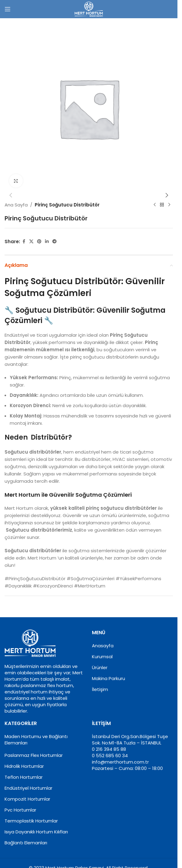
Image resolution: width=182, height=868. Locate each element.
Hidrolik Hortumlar (24, 766)
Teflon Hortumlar (24, 777)
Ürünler (100, 667)
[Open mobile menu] (8, 9)
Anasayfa (103, 646)
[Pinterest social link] (39, 242)
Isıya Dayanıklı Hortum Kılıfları (36, 832)
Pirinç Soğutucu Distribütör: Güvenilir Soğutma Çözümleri (85, 287)
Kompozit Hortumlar (27, 799)
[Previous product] (155, 205)
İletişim (100, 689)
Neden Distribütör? (38, 437)
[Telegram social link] (54, 242)
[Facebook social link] (24, 242)
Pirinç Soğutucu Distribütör (67, 205)
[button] (11, 195)
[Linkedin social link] (47, 242)
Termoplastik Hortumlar (31, 821)
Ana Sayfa (16, 205)
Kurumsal (102, 657)
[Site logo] (89, 9)
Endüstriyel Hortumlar (28, 788)
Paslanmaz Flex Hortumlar (34, 755)
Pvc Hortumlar (20, 810)
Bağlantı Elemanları (26, 843)
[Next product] (169, 205)
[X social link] (31, 242)
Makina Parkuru (108, 678)
